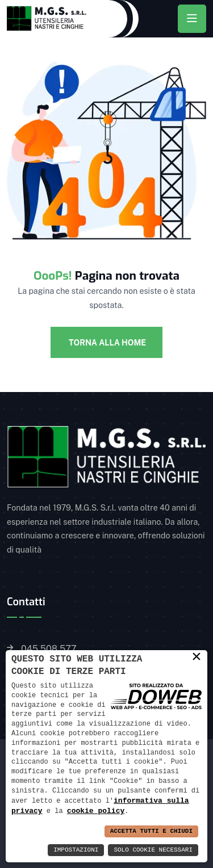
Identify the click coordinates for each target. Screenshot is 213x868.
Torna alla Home (106, 343)
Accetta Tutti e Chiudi (151, 831)
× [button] (197, 656)
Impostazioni (76, 850)
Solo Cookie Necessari (153, 850)
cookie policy (96, 811)
